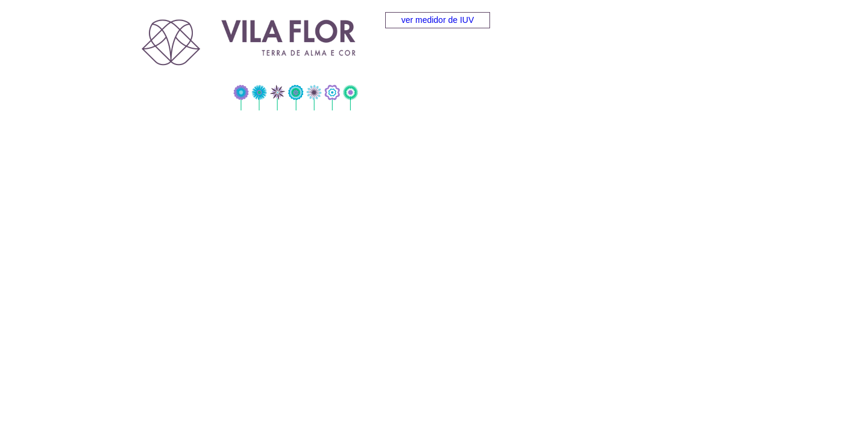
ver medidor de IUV (438, 20)
